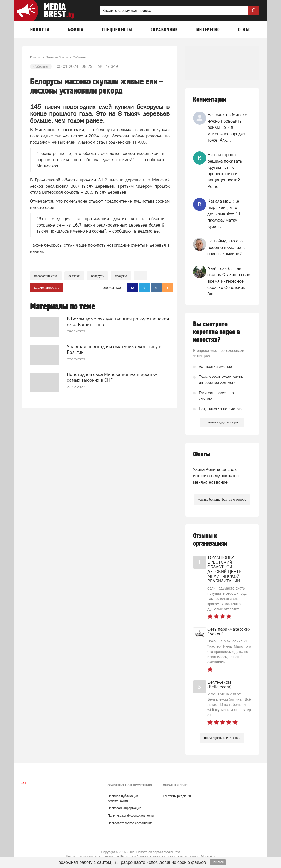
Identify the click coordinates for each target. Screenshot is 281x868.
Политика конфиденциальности (131, 816)
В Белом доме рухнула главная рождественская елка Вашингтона (118, 321)
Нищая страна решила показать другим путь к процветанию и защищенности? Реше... (225, 170)
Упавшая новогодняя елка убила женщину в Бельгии (114, 349)
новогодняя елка (46, 276)
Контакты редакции (177, 796)
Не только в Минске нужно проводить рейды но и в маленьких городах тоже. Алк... (227, 127)
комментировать (47, 287)
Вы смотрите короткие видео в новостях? (217, 332)
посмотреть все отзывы (222, 738)
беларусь (97, 276)
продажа (121, 276)
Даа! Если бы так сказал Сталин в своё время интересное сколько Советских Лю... (229, 281)
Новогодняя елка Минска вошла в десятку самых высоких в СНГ (112, 377)
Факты (202, 454)
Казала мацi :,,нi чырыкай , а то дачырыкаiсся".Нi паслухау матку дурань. (225, 214)
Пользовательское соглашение (130, 823)
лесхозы (74, 276)
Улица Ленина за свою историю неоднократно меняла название (216, 476)
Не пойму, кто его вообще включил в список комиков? (226, 247)
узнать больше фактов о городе (222, 499)
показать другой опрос (222, 422)
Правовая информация (124, 808)
